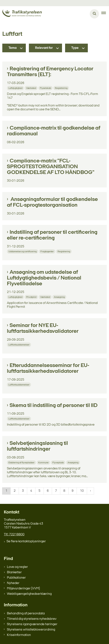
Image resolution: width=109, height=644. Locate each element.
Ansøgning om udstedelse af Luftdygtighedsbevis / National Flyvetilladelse (44, 278)
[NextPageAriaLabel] (90, 491)
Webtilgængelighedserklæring (29, 594)
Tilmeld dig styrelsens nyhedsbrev (32, 619)
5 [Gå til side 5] (39, 491)
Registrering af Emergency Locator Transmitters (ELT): (50, 72)
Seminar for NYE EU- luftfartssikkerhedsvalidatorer (43, 329)
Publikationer (16, 578)
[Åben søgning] (94, 14)
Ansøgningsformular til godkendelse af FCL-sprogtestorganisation (52, 202)
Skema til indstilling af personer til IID (54, 406)
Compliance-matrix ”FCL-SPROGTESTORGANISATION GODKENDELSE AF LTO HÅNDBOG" (51, 167)
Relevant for (44, 48)
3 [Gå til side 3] (23, 491)
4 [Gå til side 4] (31, 491)
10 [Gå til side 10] (82, 491)
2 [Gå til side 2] (15, 491)
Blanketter (14, 572)
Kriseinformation (19, 635)
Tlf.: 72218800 (14, 535)
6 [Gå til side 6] (48, 491)
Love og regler (17, 567)
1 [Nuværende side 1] (6, 491)
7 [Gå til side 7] (56, 491)
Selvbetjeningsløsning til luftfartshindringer (37, 446)
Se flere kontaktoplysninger (26, 541)
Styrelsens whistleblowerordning (31, 630)
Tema (13, 48)
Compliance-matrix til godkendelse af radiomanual (54, 131)
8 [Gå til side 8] (64, 491)
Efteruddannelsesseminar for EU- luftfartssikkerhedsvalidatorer (48, 369)
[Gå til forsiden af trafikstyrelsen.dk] (21, 14)
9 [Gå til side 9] (73, 491)
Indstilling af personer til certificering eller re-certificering (52, 235)
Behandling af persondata (26, 614)
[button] (105, 14)
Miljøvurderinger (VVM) (23, 589)
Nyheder (13, 583)
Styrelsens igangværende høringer (32, 624)
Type (75, 48)
